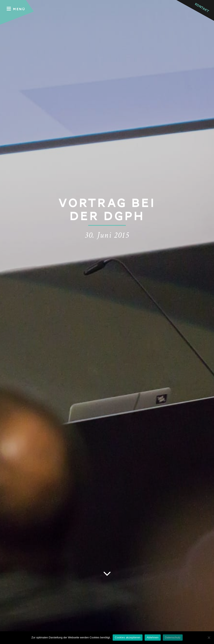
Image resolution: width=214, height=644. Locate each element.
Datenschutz (173, 637)
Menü (16, 9)
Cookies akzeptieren (128, 637)
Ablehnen (153, 637)
